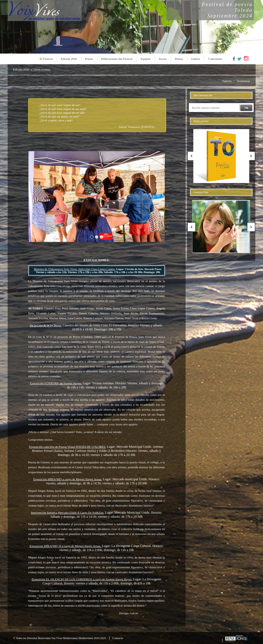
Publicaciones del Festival (117, 59)
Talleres (227, 81)
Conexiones (215, 59)
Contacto (118, 638)
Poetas (89, 59)
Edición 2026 (69, 59)
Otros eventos (42, 69)
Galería (195, 59)
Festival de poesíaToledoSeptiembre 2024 (227, 10)
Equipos (146, 59)
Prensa (179, 59)
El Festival (46, 59)
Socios (163, 59)
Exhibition (244, 81)
